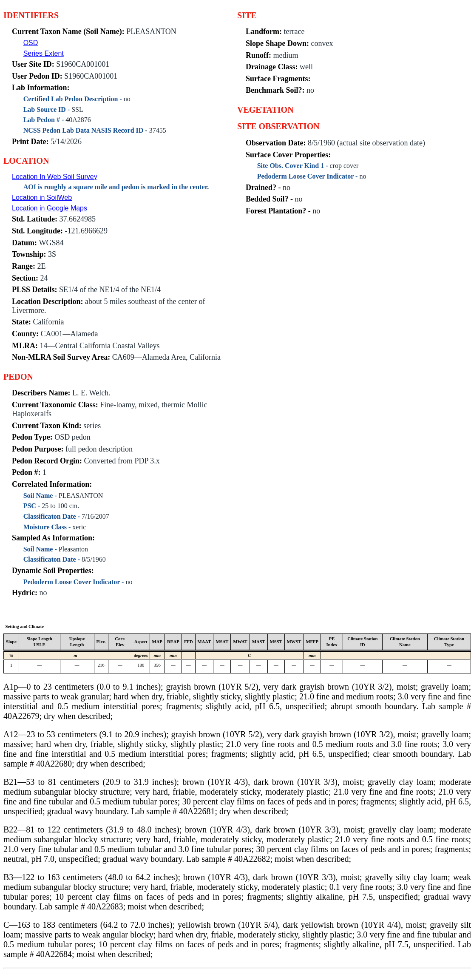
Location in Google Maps (50, 208)
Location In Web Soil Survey (55, 177)
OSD (31, 43)
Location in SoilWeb (42, 197)
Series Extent (44, 53)
